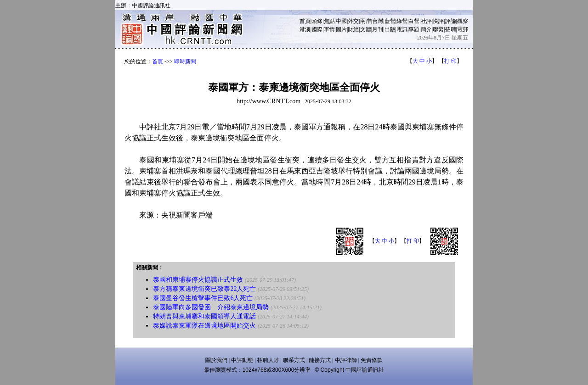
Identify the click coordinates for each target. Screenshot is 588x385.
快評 (438, 21)
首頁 (305, 21)
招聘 (451, 29)
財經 (353, 29)
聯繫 (438, 29)
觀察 (463, 21)
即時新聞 (185, 61)
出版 (390, 29)
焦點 (329, 21)
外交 (353, 21)
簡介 (426, 29)
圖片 (341, 29)
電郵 (463, 29)
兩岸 (366, 21)
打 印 (450, 61)
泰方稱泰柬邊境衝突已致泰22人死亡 (204, 289)
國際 (317, 29)
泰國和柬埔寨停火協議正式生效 (198, 280)
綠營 (402, 21)
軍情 (329, 29)
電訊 (402, 29)
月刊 (378, 29)
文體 (366, 29)
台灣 (378, 21)
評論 (451, 21)
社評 (426, 21)
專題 (414, 29)
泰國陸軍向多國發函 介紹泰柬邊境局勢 (211, 307)
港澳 (305, 29)
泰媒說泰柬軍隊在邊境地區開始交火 (204, 326)
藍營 (390, 21)
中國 (341, 21)
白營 (414, 21)
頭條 (317, 21)
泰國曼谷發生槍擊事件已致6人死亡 (203, 298)
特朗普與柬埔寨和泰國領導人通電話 (204, 316)
